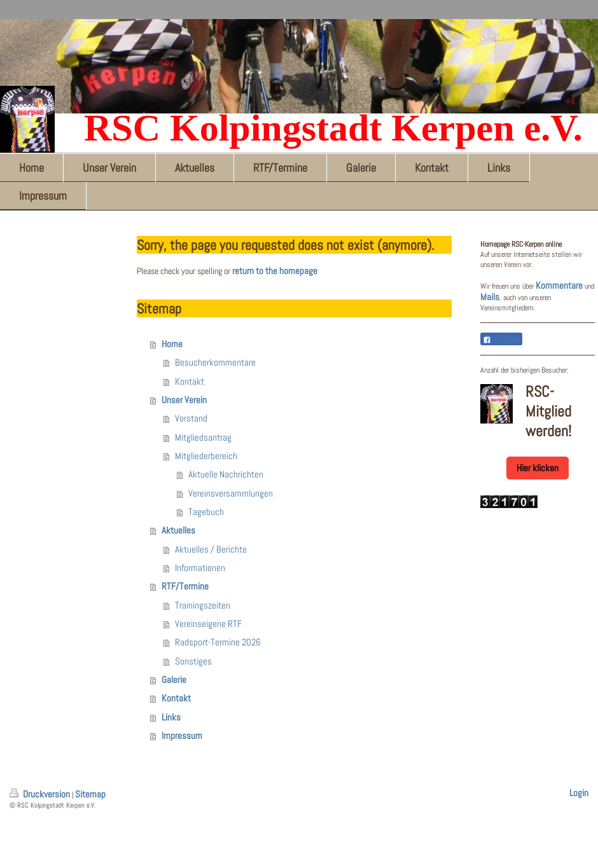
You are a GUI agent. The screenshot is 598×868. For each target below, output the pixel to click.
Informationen (200, 568)
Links (171, 717)
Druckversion (41, 794)
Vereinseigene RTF (208, 624)
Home (172, 344)
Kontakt (190, 382)
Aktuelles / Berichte (211, 549)
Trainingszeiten (203, 605)
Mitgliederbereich (206, 456)
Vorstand (191, 418)
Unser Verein (184, 400)
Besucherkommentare (215, 362)
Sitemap (90, 794)
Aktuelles (178, 530)
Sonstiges (193, 661)
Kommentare (559, 286)
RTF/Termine (185, 586)
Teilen (501, 340)
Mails (490, 297)
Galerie (174, 680)
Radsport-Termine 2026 (218, 642)
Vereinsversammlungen (231, 493)
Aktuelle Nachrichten (226, 474)
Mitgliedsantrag (203, 437)
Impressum (182, 736)
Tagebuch (206, 512)
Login (579, 793)
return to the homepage (275, 271)
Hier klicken (538, 468)
